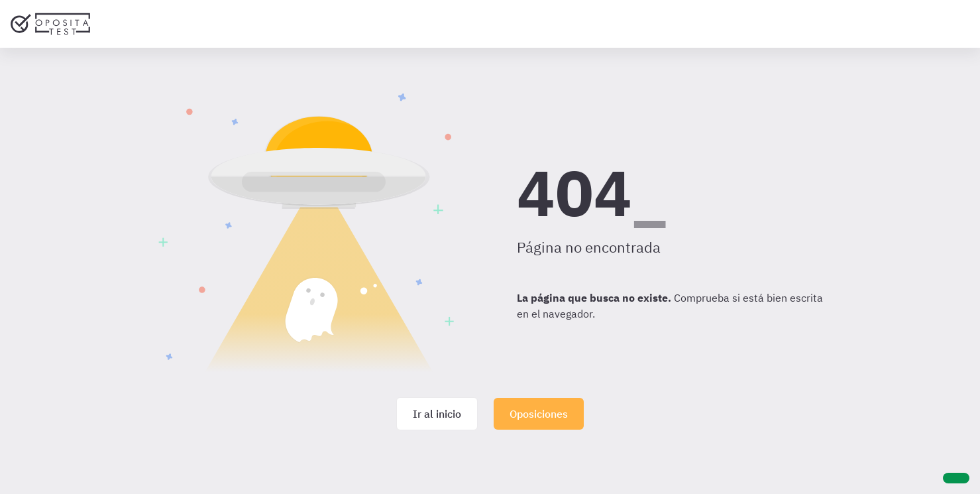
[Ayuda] (956, 478)
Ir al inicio (437, 414)
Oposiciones (539, 414)
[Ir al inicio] (50, 24)
